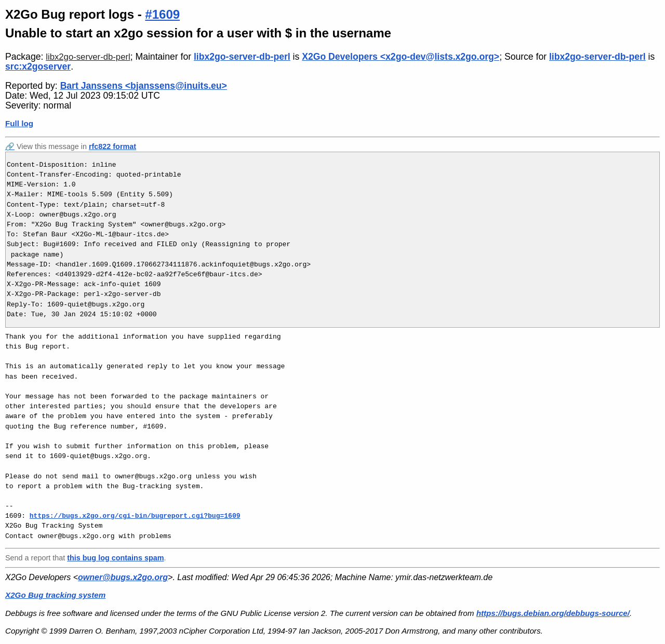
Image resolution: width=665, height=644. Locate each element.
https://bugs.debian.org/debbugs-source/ (553, 613)
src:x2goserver (38, 66)
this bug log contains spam (115, 558)
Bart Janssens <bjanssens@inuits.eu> (144, 86)
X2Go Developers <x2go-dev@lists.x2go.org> (401, 57)
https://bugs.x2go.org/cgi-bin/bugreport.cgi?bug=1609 (135, 516)
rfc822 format (112, 146)
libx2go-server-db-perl (88, 57)
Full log (19, 123)
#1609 (162, 14)
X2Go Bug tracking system (55, 595)
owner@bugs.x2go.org (123, 577)
